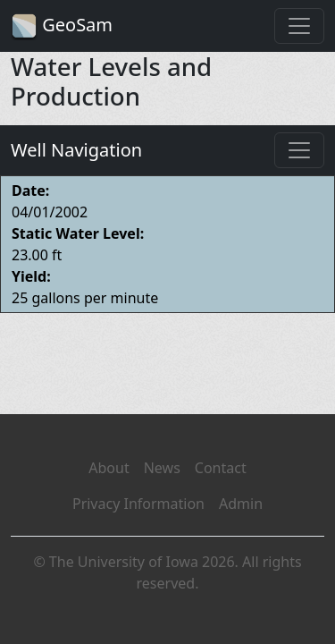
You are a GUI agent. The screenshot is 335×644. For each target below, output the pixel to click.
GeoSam (62, 26)
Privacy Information (138, 504)
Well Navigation (76, 150)
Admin (241, 504)
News (162, 468)
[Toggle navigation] (299, 26)
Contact (221, 468)
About (109, 468)
